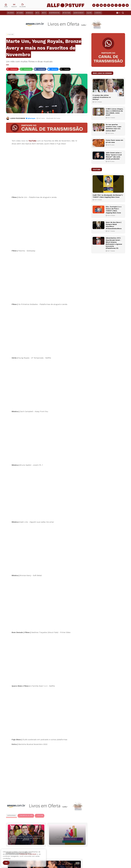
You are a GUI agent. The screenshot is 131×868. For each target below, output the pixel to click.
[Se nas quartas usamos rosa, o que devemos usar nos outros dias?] (99, 127)
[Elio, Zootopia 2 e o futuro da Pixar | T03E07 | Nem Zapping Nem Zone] (99, 210)
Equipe (89, 13)
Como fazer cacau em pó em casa (114, 141)
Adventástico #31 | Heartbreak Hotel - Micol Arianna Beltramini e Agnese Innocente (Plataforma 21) (114, 243)
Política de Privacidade (28, 854)
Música (30, 13)
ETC (45, 13)
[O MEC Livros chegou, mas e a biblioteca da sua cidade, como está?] (99, 112)
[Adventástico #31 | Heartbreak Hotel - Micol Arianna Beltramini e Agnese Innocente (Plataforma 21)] (99, 241)
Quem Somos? (79, 13)
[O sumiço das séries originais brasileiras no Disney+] (108, 88)
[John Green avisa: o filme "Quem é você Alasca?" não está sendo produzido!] (99, 155)
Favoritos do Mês (26, 815)
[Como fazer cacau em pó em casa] (99, 143)
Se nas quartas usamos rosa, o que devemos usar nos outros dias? (113, 128)
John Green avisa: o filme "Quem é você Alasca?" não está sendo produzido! (114, 156)
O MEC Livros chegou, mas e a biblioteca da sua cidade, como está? (114, 112)
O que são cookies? (18, 863)
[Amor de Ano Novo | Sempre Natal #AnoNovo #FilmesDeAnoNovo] (99, 225)
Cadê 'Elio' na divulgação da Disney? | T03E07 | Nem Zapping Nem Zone (108, 196)
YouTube (67, 13)
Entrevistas (55, 13)
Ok (6, 863)
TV (38, 13)
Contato (98, 13)
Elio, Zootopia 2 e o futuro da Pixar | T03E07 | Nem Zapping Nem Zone (114, 210)
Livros (11, 13)
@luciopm (31, 118)
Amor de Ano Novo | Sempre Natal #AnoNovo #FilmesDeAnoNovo (114, 225)
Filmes (21, 13)
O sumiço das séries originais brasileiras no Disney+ (102, 97)
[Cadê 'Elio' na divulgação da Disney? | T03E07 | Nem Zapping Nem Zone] (108, 184)
